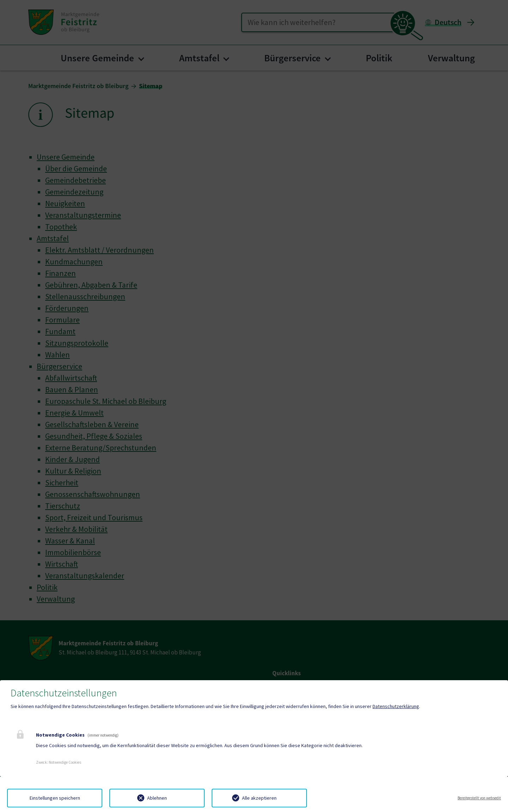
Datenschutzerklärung (396, 706)
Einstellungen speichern (55, 798)
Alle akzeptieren (259, 798)
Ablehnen (157, 798)
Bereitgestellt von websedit (479, 798)
